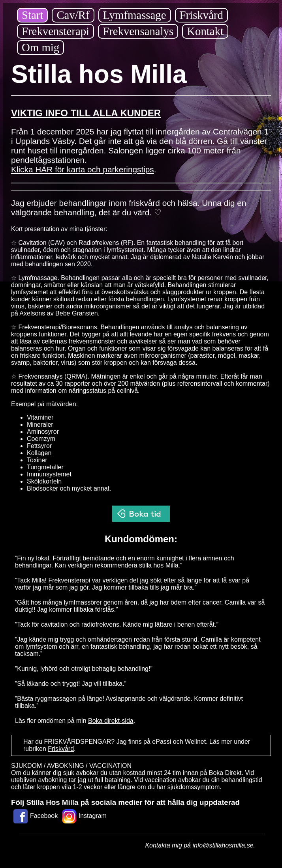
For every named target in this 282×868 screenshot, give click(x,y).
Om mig (40, 47)
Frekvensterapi (55, 31)
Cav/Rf (73, 15)
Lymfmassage (135, 15)
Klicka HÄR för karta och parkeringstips (83, 169)
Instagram (83, 816)
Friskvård (201, 15)
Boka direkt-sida (111, 721)
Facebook (34, 816)
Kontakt (205, 31)
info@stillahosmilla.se (223, 845)
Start (32, 15)
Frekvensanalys (138, 31)
